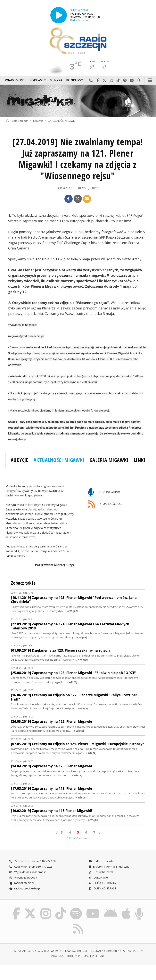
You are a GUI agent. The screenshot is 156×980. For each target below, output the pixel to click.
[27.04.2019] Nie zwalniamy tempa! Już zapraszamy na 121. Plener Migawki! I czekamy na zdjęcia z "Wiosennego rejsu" (78, 159)
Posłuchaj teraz (101, 872)
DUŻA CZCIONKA (102, 883)
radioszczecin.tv (101, 861)
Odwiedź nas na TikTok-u (118, 80)
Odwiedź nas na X (105, 80)
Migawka (38, 121)
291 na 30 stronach (78, 838)
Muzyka (56, 80)
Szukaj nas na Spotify (125, 80)
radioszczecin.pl (22, 883)
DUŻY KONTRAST (102, 888)
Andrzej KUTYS (88, 188)
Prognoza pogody (23, 877)
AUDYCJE (20, 460)
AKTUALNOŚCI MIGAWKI (62, 121)
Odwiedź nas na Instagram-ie (111, 80)
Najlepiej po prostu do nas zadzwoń (91, 80)
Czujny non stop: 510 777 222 (30, 867)
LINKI (140, 460)
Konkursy (74, 80)
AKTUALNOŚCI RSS (105, 504)
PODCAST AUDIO (104, 492)
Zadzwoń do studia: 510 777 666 (32, 861)
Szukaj (139, 80)
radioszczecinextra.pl (25, 888)
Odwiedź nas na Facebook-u (98, 80)
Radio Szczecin (17, 121)
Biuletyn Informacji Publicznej (109, 867)
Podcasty (38, 80)
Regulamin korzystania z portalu (111, 951)
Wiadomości (15, 80)
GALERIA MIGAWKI (109, 460)
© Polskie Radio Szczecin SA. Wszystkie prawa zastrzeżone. (51, 951)
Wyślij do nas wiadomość (132, 80)
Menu (150, 80)
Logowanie (98, 877)
